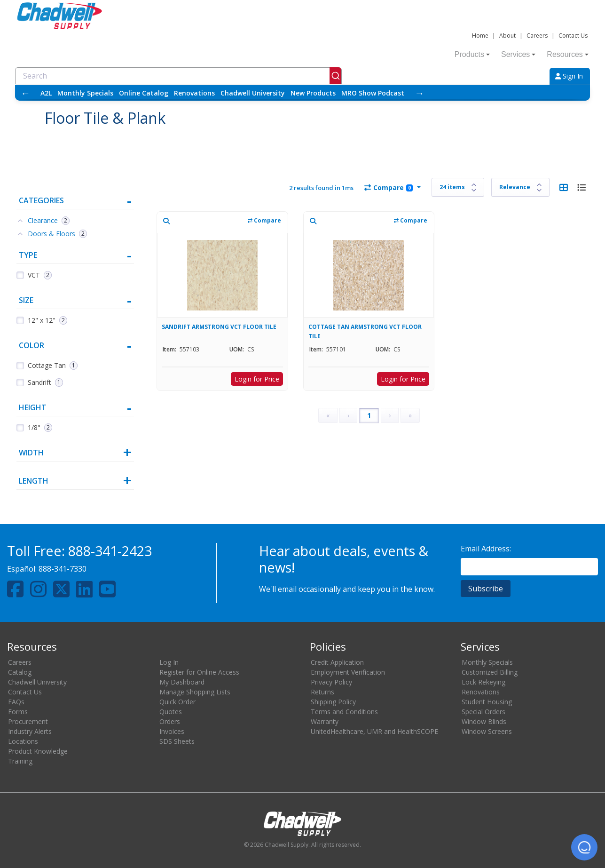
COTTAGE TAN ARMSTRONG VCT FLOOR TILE (365, 331)
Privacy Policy (331, 682)
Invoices (172, 731)
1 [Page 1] (369, 415)
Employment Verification (348, 672)
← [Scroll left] (25, 93)
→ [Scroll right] (419, 93)
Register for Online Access (199, 672)
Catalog (20, 672)
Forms (18, 712)
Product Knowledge (38, 751)
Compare (389, 187)
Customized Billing (490, 672)
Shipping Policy (333, 702)
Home (480, 36)
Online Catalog (144, 93)
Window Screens (487, 731)
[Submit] (335, 76)
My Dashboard (182, 682)
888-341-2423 (110, 551)
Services (518, 54)
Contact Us (573, 36)
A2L (46, 93)
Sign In (569, 76)
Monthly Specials (85, 93)
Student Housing (487, 702)
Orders (170, 721)
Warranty (325, 721)
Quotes (171, 712)
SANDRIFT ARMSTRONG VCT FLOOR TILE (219, 327)
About (507, 36)
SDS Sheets (177, 741)
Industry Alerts (30, 731)
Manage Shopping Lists (195, 692)
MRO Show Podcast (373, 93)
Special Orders (483, 712)
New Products (313, 93)
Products (472, 54)
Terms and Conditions (344, 712)
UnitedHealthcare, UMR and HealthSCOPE (374, 731)
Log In (169, 662)
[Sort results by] (520, 187)
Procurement (28, 721)
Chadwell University (253, 93)
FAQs (16, 702)
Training (20, 761)
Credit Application (337, 662)
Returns (322, 692)
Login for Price (257, 379)
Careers (537, 36)
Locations (23, 741)
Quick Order (177, 702)
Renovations (194, 93)
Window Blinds (484, 721)
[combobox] (178, 76)
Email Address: (486, 549)
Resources (567, 54)
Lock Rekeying (483, 682)
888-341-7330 (63, 569)
